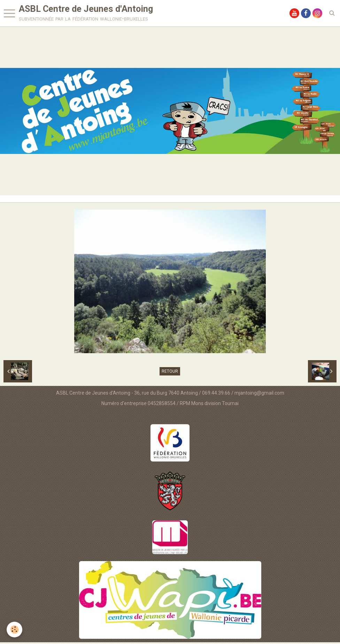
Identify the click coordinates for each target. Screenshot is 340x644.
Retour (170, 373)
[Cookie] (15, 630)
